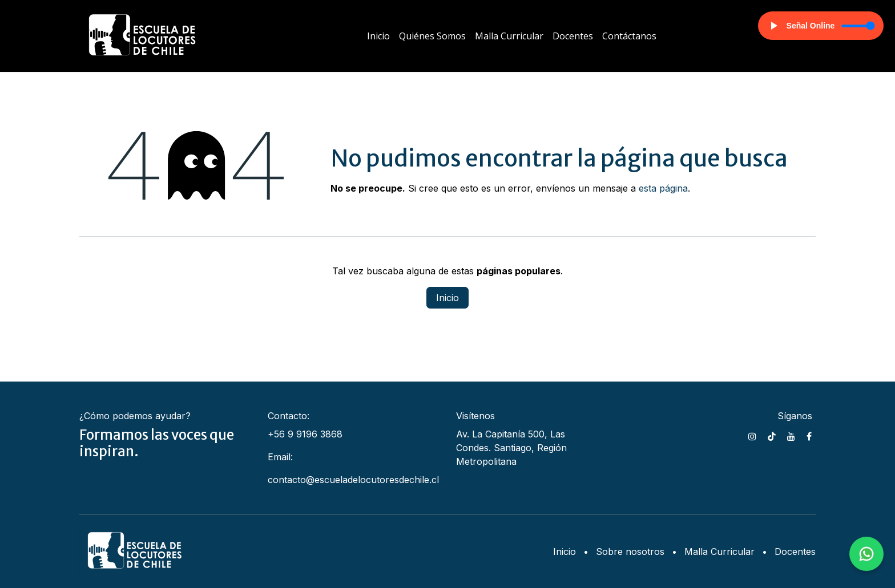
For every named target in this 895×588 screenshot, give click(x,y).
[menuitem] (378, 36)
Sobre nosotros (630, 551)
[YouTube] (791, 436)
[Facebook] (809, 436)
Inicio (447, 298)
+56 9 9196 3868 (305, 434)
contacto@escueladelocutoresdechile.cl (353, 480)
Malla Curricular (719, 551)
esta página (663, 188)
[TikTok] (772, 436)
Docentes (795, 551)
